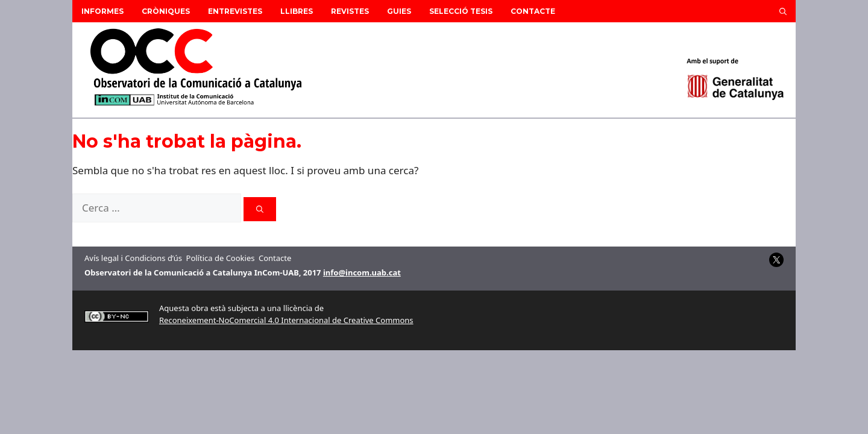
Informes (102, 11)
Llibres (297, 11)
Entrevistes (235, 11)
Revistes (350, 11)
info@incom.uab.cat (362, 272)
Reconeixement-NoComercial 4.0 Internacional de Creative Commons (286, 320)
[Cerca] (260, 209)
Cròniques (166, 11)
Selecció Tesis (461, 11)
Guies (399, 11)
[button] (783, 11)
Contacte (533, 11)
